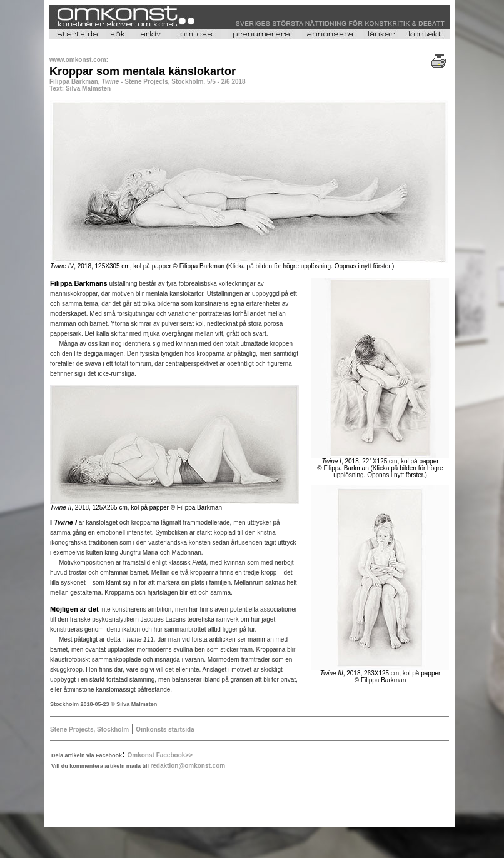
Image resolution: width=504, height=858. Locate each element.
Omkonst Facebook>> (160, 755)
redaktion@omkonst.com (188, 766)
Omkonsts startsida (165, 729)
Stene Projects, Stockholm (89, 729)
